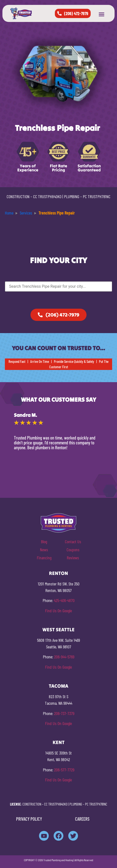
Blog (44, 541)
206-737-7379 (64, 713)
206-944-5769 (64, 657)
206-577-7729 (64, 770)
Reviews (73, 558)
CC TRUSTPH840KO (47, 196)
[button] (101, 14)
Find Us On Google (58, 611)
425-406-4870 (64, 600)
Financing (44, 558)
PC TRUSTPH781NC (97, 196)
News (44, 550)
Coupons (73, 550)
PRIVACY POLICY (29, 819)
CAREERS (82, 819)
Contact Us (73, 541)
